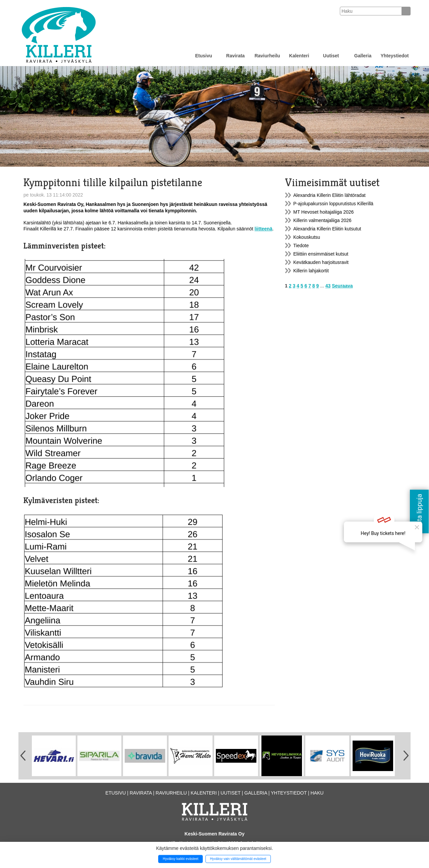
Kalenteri (299, 56)
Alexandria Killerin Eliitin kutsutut (327, 229)
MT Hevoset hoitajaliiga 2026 (323, 212)
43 (328, 286)
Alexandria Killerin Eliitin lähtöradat (329, 195)
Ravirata (235, 56)
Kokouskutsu (307, 237)
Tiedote (301, 246)
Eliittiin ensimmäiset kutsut (321, 254)
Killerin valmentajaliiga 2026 (322, 220)
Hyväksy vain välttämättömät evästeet (238, 859)
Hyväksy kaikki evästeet (181, 859)
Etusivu (204, 56)
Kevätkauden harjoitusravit (321, 262)
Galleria (363, 56)
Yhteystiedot (394, 56)
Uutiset (331, 56)
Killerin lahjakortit (311, 271)
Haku (317, 793)
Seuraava (342, 286)
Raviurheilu (267, 56)
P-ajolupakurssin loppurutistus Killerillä (333, 204)
